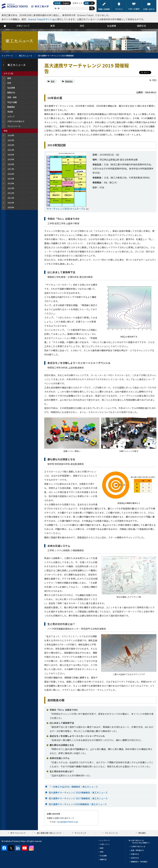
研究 (102, 852)
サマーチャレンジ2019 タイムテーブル (66, 209)
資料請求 (142, 833)
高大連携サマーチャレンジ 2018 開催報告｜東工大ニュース (78, 792)
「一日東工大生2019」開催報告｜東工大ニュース (73, 787)
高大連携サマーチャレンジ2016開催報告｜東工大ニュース (78, 804)
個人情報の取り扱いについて (49, 833)
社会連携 (103, 856)
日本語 (57, 3)
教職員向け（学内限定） (140, 862)
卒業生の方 (135, 854)
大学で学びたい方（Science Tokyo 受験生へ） (141, 842)
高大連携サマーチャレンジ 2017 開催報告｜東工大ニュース (78, 798)
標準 (87, 3)
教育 (53, 81)
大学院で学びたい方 (138, 846)
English (66, 3)
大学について (105, 844)
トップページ (7, 56)
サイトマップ (80, 833)
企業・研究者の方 (137, 850)
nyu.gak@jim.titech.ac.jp (67, 822)
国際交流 (103, 859)
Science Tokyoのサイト (40, 19)
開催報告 (69, 81)
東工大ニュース (26, 56)
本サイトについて (18, 833)
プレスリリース (111, 833)
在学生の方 (135, 858)
